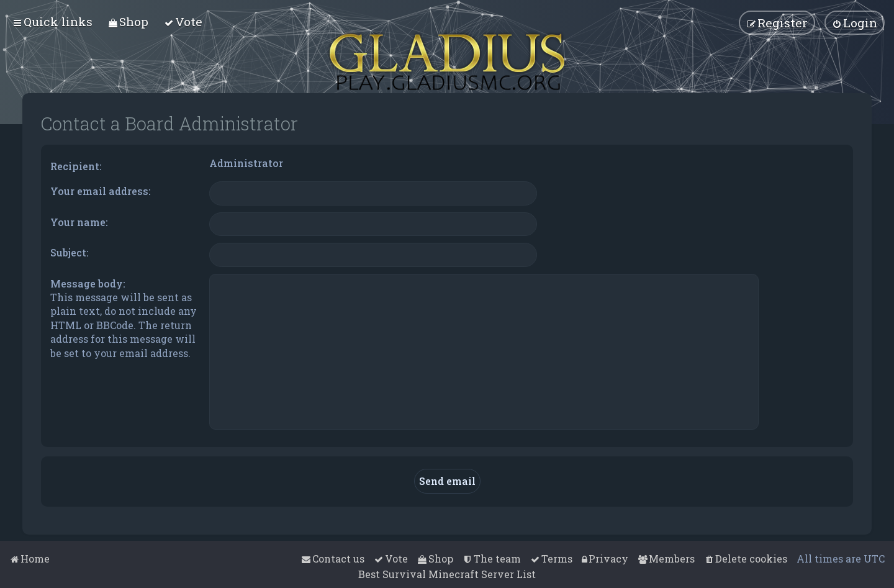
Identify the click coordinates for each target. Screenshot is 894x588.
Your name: (79, 222)
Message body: (88, 283)
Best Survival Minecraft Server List (447, 574)
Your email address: (101, 191)
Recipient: (76, 166)
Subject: (70, 252)
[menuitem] (128, 21)
